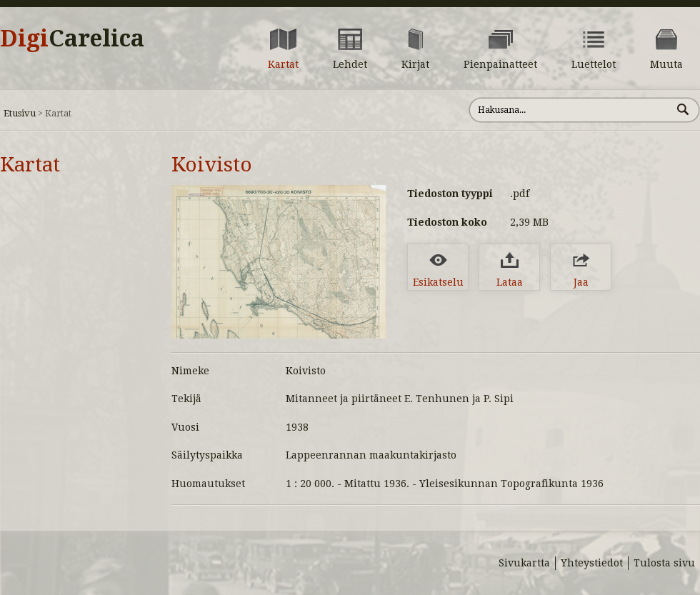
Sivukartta (524, 563)
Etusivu (20, 113)
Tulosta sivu (664, 563)
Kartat (30, 165)
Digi (72, 39)
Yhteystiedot (592, 563)
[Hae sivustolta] (570, 110)
